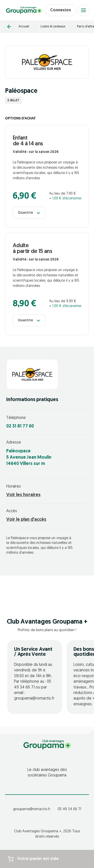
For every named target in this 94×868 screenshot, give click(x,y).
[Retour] (9, 27)
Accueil (24, 27)
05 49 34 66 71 (69, 809)
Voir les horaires (23, 495)
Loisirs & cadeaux (53, 27)
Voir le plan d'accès (26, 520)
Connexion (61, 10)
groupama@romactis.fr (32, 809)
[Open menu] (83, 10)
